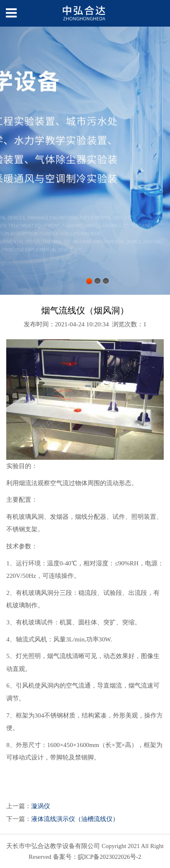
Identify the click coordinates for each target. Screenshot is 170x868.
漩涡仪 (41, 806)
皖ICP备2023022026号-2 (110, 857)
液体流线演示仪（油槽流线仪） (75, 819)
